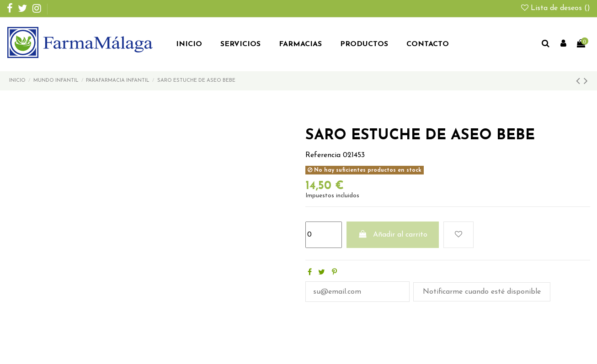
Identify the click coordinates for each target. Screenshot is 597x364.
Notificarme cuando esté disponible (482, 292)
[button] (240, 45)
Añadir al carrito (393, 234)
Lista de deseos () (556, 8)
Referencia (323, 155)
